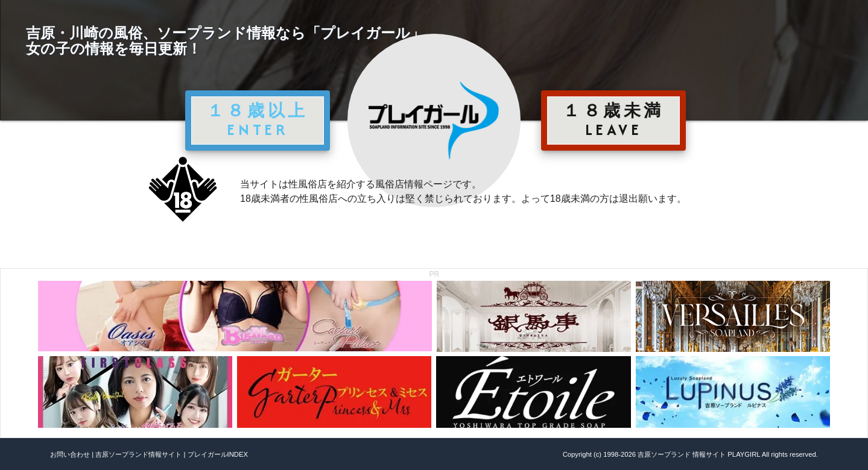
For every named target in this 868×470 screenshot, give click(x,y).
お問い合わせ (70, 454)
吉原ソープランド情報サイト (138, 454)
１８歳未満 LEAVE (613, 120)
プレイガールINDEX (218, 454)
